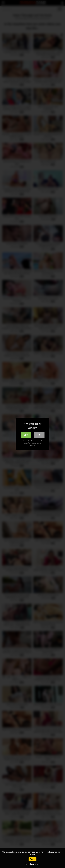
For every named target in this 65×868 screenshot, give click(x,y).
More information (32, 864)
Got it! (32, 859)
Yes (26, 435)
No (39, 435)
